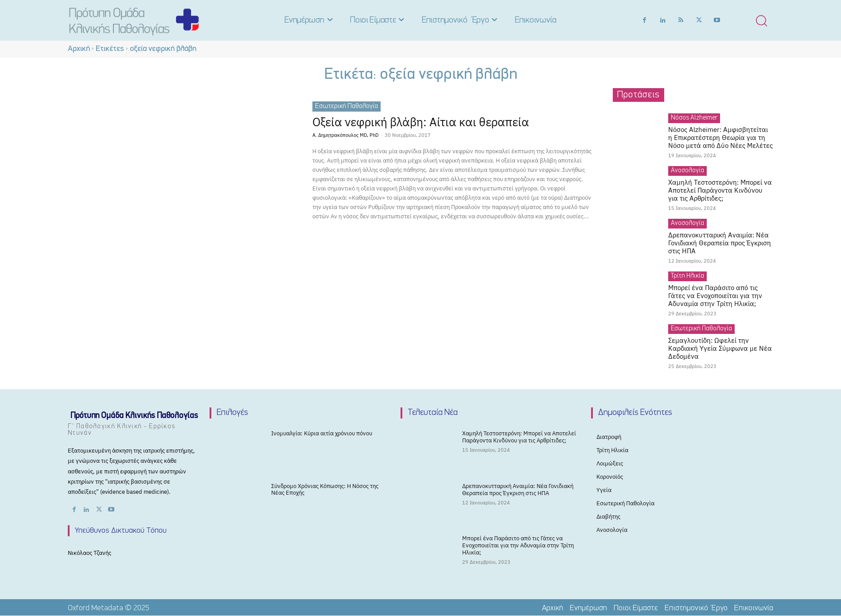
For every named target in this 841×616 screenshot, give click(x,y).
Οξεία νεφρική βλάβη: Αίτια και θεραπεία (429, 122)
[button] (761, 20)
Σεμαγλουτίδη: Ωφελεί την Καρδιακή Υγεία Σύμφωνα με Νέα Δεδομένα (720, 348)
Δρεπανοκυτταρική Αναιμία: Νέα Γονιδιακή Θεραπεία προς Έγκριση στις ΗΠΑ (720, 243)
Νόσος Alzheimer (694, 118)
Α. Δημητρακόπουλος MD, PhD (345, 135)
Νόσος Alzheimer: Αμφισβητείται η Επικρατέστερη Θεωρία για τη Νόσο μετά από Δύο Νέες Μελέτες (720, 138)
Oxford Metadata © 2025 (109, 608)
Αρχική (79, 49)
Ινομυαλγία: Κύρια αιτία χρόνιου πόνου (322, 433)
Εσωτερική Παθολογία (347, 106)
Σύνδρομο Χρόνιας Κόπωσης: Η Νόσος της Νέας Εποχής (325, 490)
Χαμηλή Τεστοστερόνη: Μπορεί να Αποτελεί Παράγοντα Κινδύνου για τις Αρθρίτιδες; (720, 190)
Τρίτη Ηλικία (687, 276)
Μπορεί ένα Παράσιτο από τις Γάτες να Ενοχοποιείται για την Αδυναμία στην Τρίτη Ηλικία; (715, 296)
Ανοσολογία (687, 171)
